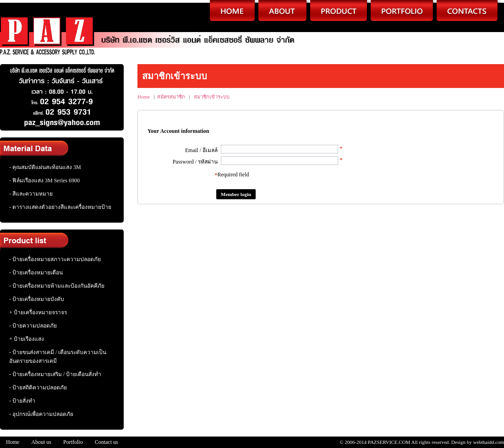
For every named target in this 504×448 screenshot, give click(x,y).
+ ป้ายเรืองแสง (27, 339)
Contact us (107, 442)
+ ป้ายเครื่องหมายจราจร (38, 312)
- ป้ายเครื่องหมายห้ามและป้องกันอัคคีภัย (57, 286)
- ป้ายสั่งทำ (22, 401)
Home (144, 97)
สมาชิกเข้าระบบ (212, 97)
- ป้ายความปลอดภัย (33, 326)
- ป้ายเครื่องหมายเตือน (36, 273)
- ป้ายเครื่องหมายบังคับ (37, 299)
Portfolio (73, 442)
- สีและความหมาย (31, 194)
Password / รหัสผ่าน (195, 162)
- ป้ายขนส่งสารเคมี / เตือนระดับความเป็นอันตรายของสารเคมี (58, 357)
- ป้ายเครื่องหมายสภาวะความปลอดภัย (55, 259)
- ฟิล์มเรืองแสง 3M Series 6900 (44, 180)
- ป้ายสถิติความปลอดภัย (38, 388)
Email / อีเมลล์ (201, 150)
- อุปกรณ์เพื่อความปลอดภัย (41, 414)
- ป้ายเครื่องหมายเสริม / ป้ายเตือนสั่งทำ (55, 374)
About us (41, 442)
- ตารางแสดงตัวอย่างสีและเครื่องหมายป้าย (60, 207)
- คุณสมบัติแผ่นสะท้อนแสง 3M (45, 167)
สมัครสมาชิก (171, 97)
